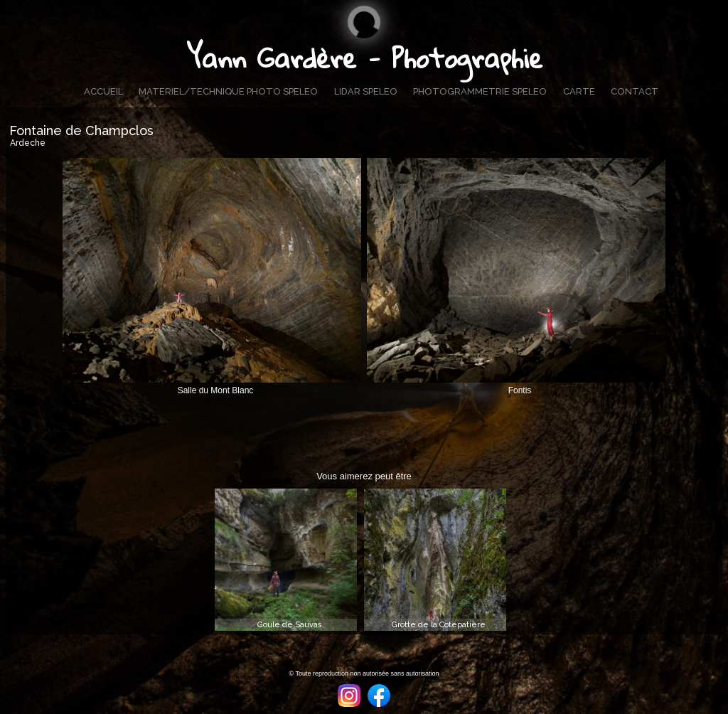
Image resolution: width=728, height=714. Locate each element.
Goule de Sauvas (290, 625)
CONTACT (635, 91)
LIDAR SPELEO (366, 91)
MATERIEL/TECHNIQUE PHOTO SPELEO (228, 91)
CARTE (579, 91)
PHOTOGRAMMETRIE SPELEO (480, 91)
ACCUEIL (103, 91)
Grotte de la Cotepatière (439, 625)
